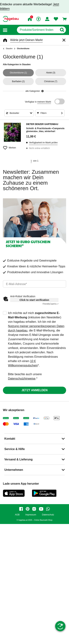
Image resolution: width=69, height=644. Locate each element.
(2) (18, 81)
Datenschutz (48, 515)
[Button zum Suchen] (62, 30)
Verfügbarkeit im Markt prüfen (43, 143)
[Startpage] (11, 19)
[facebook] (21, 509)
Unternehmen (14, 470)
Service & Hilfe (15, 449)
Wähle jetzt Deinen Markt (26, 40)
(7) (51, 81)
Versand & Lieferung (19, 459)
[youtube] (41, 509)
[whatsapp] (48, 509)
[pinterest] (28, 509)
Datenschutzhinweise (22, 379)
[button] (5, 30)
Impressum (31, 515)
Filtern (43, 113)
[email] (34, 284)
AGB (17, 515)
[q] (37, 30)
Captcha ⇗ (51, 304)
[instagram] (34, 509)
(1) (18, 73)
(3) (51, 73)
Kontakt (10, 439)
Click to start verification (34, 300)
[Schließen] (64, 40)
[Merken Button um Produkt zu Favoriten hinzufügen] (12, 146)
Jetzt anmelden (34, 390)
